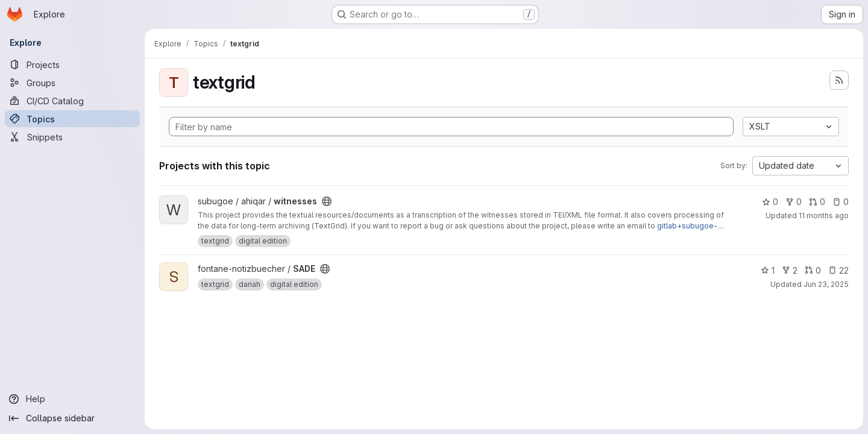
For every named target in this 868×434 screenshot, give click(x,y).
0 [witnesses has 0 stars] (770, 202)
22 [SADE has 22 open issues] (838, 270)
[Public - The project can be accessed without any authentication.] (327, 201)
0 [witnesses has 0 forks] (794, 202)
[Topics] (72, 119)
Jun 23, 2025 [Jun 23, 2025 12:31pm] (826, 284)
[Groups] (72, 83)
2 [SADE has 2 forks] (790, 270)
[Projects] (72, 64)
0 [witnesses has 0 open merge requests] (817, 202)
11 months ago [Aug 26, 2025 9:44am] (824, 215)
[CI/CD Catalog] (72, 101)
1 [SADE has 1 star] (768, 270)
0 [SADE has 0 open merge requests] (813, 270)
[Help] (72, 399)
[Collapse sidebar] (72, 418)
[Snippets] (72, 137)
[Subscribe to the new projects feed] (839, 80)
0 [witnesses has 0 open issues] (841, 202)
